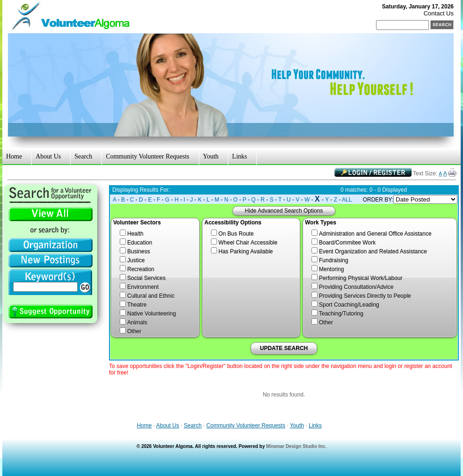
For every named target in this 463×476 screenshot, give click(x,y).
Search (83, 156)
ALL (347, 200)
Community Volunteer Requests (147, 156)
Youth (211, 156)
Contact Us (439, 13)
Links (239, 156)
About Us (48, 156)
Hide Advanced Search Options (284, 211)
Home (14, 156)
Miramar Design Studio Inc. (296, 446)
